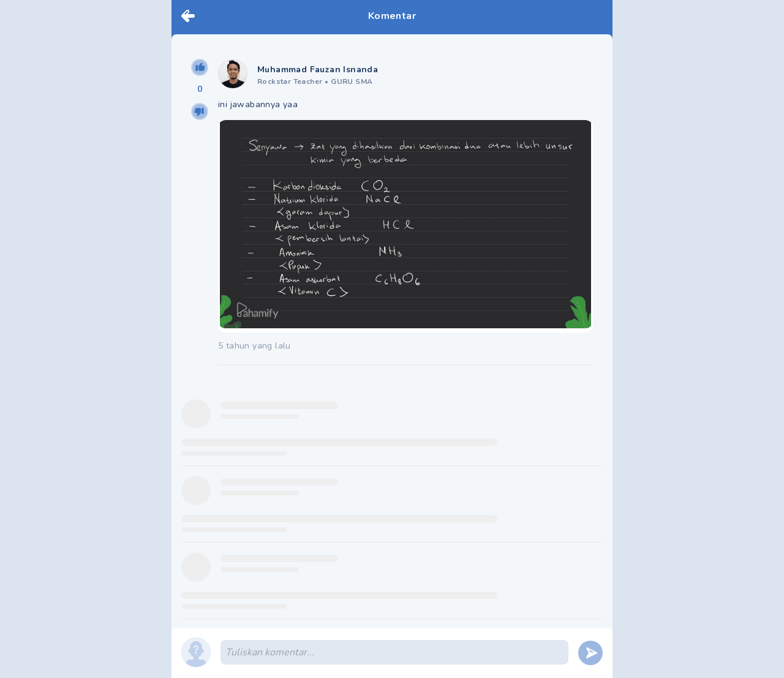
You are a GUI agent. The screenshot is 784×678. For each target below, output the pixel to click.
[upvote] (200, 67)
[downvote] (200, 111)
